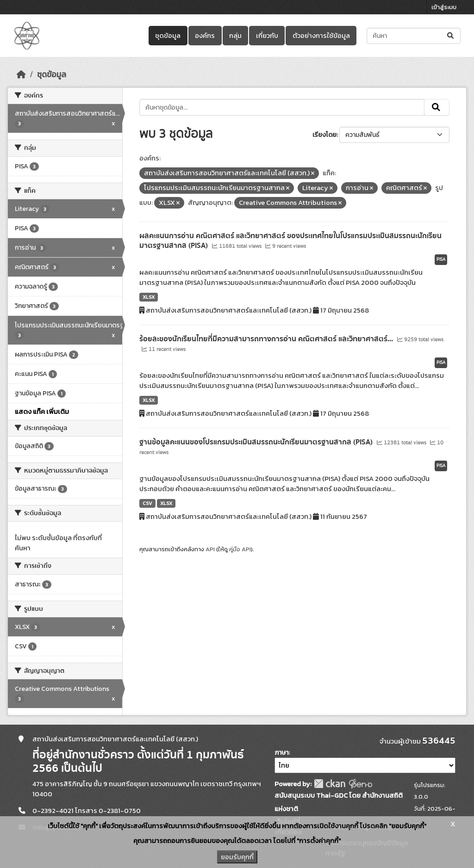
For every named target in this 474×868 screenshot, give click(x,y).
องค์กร (205, 36)
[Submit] (451, 36)
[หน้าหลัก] (21, 74)
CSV (147, 503)
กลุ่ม (235, 36)
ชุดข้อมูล (168, 36)
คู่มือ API (240, 549)
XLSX (149, 297)
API (210, 549)
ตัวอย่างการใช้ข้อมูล (321, 36)
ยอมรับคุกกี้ (237, 857)
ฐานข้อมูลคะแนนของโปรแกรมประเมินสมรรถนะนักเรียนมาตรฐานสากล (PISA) (257, 442)
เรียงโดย (324, 135)
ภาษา (281, 753)
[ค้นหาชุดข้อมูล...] (414, 36)
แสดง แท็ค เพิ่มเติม (42, 412)
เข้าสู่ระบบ (444, 7)
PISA (441, 259)
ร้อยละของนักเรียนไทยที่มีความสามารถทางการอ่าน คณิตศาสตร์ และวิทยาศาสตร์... (267, 339)
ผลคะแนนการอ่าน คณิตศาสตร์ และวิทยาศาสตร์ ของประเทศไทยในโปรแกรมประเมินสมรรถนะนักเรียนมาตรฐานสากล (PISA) (290, 241)
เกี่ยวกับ (267, 36)
